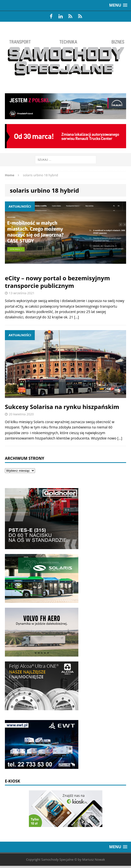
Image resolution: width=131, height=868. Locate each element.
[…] (76, 317)
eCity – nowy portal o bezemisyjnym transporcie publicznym (57, 282)
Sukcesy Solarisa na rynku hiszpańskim (62, 407)
